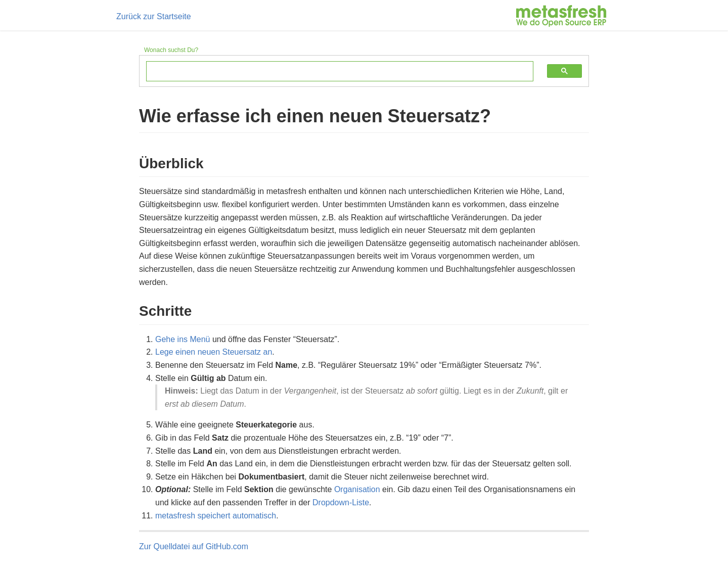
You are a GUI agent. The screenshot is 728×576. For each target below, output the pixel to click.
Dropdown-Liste (341, 502)
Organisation (357, 489)
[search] (332, 72)
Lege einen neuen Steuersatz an (214, 352)
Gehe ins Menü (183, 339)
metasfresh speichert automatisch (216, 516)
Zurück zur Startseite (154, 16)
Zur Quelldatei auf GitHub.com (194, 546)
